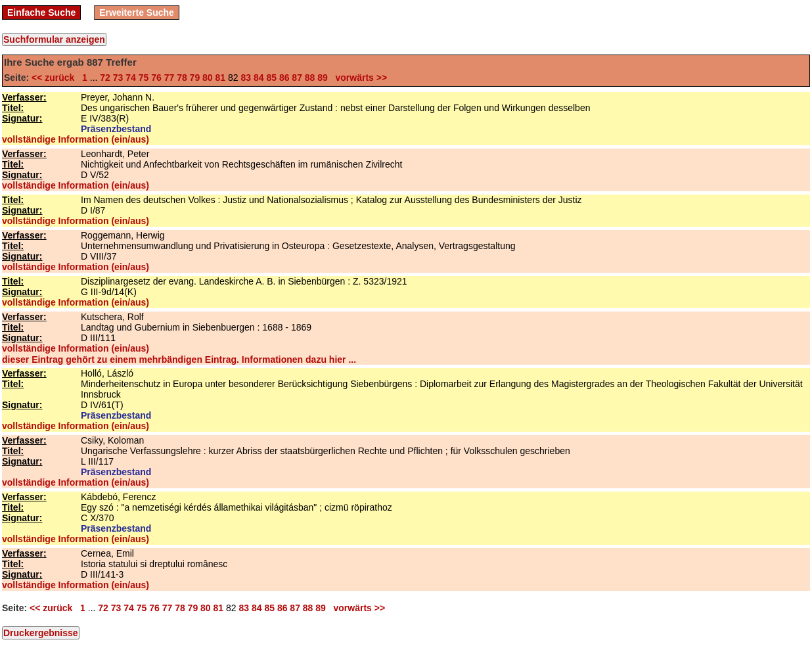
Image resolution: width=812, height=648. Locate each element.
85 (271, 78)
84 (259, 78)
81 (221, 78)
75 (144, 78)
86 (284, 78)
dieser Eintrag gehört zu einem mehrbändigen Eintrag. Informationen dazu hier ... (179, 359)
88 (310, 78)
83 (246, 78)
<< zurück (56, 78)
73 (118, 78)
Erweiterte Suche (137, 12)
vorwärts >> (359, 78)
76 (156, 78)
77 (169, 78)
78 (182, 78)
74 (131, 78)
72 (105, 78)
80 (208, 78)
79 (195, 78)
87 (297, 78)
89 (323, 78)
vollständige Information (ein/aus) (76, 139)
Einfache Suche (41, 12)
